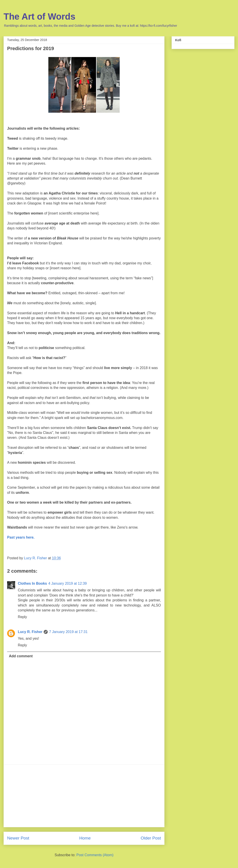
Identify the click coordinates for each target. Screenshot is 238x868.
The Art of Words (39, 16)
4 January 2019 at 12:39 (68, 583)
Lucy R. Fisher (30, 632)
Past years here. (21, 537)
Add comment (21, 656)
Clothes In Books (32, 583)
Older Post (151, 838)
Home (85, 838)
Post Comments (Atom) (95, 855)
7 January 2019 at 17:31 (68, 632)
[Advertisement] (84, 796)
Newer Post (18, 838)
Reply (22, 617)
